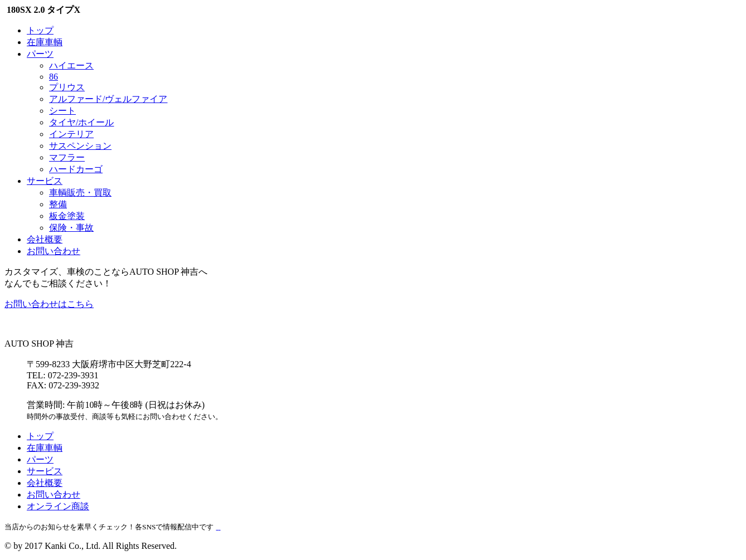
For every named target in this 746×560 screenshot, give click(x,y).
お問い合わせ (54, 251)
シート (62, 111)
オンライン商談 (58, 506)
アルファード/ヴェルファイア (108, 99)
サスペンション (80, 146)
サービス (45, 181)
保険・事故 (71, 228)
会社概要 (45, 239)
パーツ (40, 54)
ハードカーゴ (76, 169)
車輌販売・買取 (80, 193)
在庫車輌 (45, 42)
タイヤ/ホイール (81, 122)
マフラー (67, 157)
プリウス (67, 87)
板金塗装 (67, 216)
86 (54, 77)
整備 (58, 204)
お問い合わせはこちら (49, 304)
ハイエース (71, 65)
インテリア (71, 134)
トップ (40, 30)
